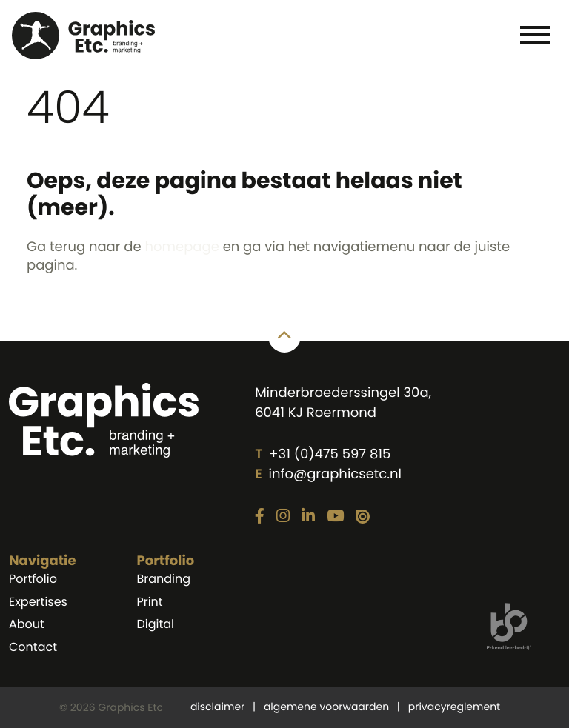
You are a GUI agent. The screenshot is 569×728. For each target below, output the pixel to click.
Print (149, 602)
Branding (163, 579)
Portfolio (33, 579)
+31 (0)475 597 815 (330, 454)
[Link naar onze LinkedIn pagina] (308, 517)
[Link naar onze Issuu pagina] (363, 517)
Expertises (38, 602)
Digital (155, 624)
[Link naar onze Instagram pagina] (283, 517)
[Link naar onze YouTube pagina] (335, 517)
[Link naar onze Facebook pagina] (260, 517)
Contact (33, 647)
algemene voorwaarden (326, 707)
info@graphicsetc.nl (335, 474)
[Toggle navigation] (535, 34)
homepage (182, 247)
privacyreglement (454, 707)
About (27, 624)
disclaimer (217, 707)
